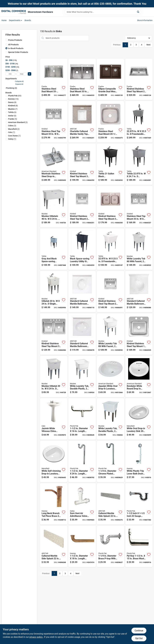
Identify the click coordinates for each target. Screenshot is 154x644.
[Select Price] (29, 74)
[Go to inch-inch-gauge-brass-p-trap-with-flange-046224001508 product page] (139, 504)
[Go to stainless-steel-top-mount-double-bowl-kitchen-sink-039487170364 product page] (139, 207)
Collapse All (19, 81)
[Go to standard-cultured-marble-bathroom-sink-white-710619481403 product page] (82, 292)
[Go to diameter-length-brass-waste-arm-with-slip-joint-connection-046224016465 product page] (82, 546)
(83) (15, 96)
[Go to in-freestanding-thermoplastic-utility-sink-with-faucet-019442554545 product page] (111, 249)
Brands (28, 20)
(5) (13, 119)
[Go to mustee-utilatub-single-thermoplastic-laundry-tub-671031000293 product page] (54, 377)
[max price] (22, 74)
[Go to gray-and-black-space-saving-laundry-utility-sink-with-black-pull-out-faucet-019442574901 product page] (54, 249)
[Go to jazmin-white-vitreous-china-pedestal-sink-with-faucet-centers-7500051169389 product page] (54, 419)
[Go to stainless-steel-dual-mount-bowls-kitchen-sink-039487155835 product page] (82, 79)
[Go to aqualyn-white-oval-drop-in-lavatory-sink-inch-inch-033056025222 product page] (111, 377)
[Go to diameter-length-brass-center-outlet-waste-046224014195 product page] (82, 419)
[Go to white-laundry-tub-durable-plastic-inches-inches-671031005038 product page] (82, 377)
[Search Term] (103, 12)
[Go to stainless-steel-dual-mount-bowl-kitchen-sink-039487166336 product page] (111, 122)
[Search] (138, 12)
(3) (18, 122)
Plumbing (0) (11, 88)
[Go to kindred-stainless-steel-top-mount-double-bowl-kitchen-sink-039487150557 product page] (111, 207)
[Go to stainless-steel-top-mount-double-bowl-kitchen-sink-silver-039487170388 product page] (54, 122)
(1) (12, 132)
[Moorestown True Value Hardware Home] (14, 12)
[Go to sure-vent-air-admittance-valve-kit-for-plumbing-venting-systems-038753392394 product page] (82, 504)
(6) (12, 112)
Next (148, 45)
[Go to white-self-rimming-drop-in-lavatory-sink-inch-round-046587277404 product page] (54, 462)
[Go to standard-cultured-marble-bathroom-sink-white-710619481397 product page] (139, 292)
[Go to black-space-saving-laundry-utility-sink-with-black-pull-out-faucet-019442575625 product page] (82, 249)
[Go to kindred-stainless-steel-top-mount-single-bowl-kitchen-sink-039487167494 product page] (139, 79)
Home (4, 20)
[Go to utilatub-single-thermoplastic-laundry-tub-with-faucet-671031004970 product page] (54, 292)
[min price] (10, 74)
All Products (13, 45)
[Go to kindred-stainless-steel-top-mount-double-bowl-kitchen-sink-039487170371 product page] (82, 164)
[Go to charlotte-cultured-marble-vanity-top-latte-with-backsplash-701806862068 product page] (82, 122)
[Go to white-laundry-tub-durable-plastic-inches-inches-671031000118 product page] (111, 419)
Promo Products (15, 40)
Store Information (145, 20)
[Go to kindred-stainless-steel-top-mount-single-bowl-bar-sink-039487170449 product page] (139, 334)
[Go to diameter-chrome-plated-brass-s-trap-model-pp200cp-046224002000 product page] (111, 462)
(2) (14, 129)
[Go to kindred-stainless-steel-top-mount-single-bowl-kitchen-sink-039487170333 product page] (111, 292)
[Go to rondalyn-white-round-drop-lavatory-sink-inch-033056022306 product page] (139, 377)
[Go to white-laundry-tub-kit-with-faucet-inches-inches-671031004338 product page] (111, 334)
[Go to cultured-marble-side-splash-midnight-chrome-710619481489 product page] (111, 504)
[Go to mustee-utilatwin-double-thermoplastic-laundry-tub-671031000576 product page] (54, 207)
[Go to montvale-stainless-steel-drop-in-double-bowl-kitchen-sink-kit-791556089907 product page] (54, 164)
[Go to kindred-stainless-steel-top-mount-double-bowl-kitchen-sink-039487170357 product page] (54, 334)
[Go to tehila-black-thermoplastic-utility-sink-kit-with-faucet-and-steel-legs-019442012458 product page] (111, 164)
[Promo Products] (6, 40)
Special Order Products (18, 52)
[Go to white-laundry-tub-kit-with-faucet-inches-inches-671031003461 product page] (139, 249)
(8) (12, 102)
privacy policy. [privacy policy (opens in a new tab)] (36, 637)
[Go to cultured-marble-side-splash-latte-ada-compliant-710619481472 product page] (54, 546)
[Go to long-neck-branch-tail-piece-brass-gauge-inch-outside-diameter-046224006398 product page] (54, 504)
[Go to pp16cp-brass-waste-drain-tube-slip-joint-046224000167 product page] (139, 546)
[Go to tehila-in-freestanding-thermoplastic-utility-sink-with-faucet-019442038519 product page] (139, 164)
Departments (15, 20)
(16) (13, 99)
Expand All (19, 84)
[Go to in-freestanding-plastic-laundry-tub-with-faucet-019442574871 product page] (139, 122)
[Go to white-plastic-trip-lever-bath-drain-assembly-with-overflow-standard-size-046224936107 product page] (139, 462)
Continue (139, 631)
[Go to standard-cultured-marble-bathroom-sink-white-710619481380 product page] (82, 334)
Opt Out (139, 638)
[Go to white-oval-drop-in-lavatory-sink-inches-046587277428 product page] (139, 419)
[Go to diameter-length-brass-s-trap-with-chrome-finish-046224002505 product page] (82, 462)
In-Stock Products (16, 48)
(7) (13, 109)
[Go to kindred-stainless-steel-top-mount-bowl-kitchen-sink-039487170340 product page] (82, 207)
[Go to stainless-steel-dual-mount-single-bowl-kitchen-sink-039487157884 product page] (54, 79)
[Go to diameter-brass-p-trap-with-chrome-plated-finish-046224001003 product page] (111, 546)
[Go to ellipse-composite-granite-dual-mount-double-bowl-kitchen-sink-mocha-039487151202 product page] (111, 79)
